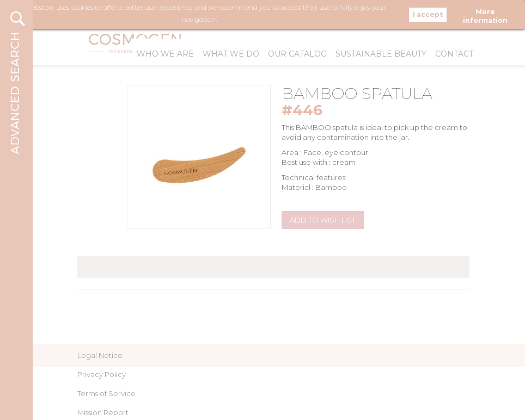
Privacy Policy (102, 374)
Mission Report (103, 412)
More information (485, 13)
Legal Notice (100, 355)
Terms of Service (106, 393)
